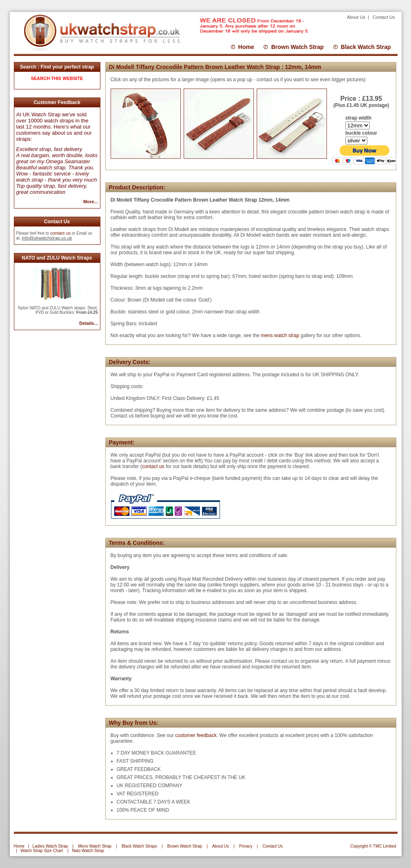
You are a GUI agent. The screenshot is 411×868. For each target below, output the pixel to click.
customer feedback (196, 735)
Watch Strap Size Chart (42, 851)
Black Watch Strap (366, 47)
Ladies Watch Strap (50, 846)
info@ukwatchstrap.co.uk (47, 238)
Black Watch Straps (139, 846)
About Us (357, 17)
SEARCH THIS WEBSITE (57, 78)
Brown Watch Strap (297, 47)
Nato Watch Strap (88, 851)
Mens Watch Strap (95, 846)
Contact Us (384, 17)
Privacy (246, 846)
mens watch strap (279, 335)
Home (246, 47)
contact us (60, 233)
